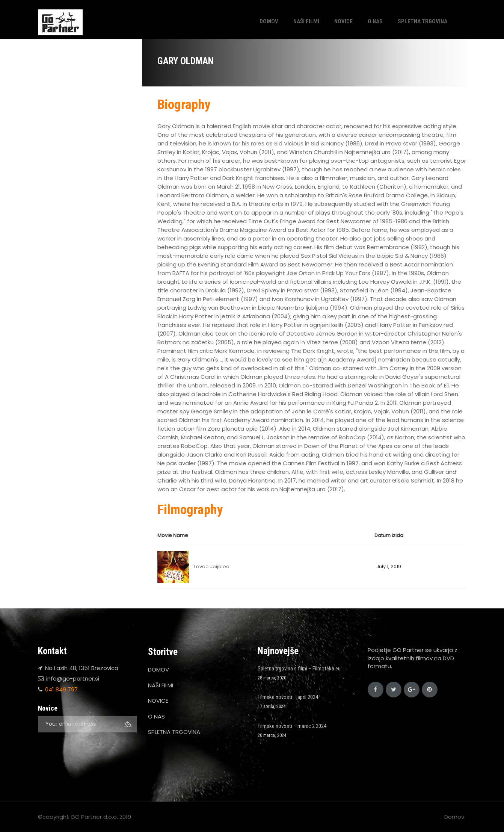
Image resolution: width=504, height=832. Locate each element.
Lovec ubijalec (212, 567)
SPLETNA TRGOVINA (423, 21)
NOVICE (343, 21)
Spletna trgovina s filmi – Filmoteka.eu (299, 669)
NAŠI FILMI (306, 21)
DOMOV (269, 21)
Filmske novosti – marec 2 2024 (292, 726)
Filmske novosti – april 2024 (288, 697)
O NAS (375, 21)
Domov (454, 817)
